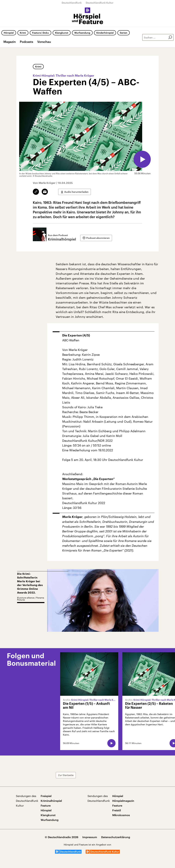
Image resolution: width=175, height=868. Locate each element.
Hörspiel (9, 33)
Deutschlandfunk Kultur (100, 3)
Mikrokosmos (121, 815)
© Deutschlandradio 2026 (62, 837)
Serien (124, 33)
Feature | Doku (41, 33)
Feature (46, 805)
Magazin (10, 42)
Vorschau (44, 42)
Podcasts (26, 42)
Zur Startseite (66, 775)
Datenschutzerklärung (116, 837)
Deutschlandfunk (72, 3)
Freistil (117, 810)
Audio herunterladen (76, 192)
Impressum (90, 837)
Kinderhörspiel (105, 33)
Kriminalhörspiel (51, 801)
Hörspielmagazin (123, 801)
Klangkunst (62, 33)
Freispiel (46, 796)
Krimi (23, 33)
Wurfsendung (82, 33)
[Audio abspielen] (142, 159)
